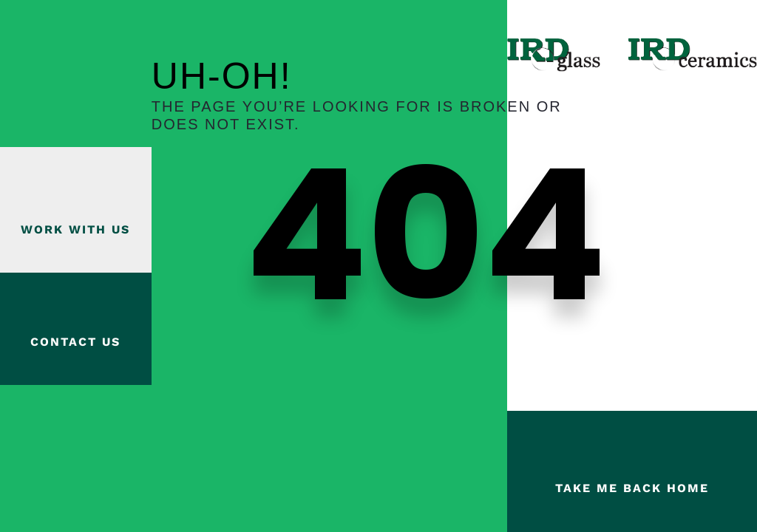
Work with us (75, 229)
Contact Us (75, 342)
